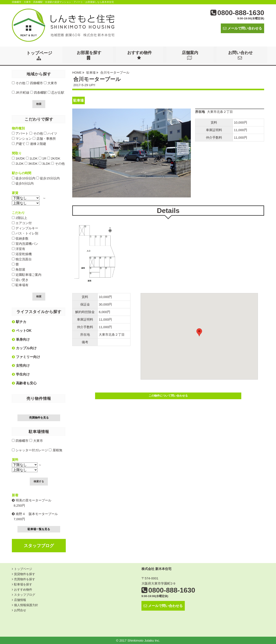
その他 (19, 83)
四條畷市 (34, 83)
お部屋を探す (90, 56)
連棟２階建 (36, 144)
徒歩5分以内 (23, 183)
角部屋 (19, 269)
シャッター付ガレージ (30, 450)
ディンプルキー (25, 228)
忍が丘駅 (56, 92)
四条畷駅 (38, 92)
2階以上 (20, 218)
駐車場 (92, 72)
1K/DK (18, 158)
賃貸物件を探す (25, 574)
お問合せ (20, 610)
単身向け (21, 339)
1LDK (32, 158)
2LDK (18, 163)
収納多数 (20, 238)
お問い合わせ (241, 56)
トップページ (39, 56)
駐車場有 (20, 285)
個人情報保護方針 (27, 605)
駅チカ (19, 322)
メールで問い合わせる (242, 28)
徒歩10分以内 (24, 178)
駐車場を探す (24, 584)
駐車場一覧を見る (39, 529)
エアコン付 (22, 223)
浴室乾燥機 (22, 254)
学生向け (21, 374)
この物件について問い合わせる (168, 395)
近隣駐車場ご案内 (27, 274)
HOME (77, 72)
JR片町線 (21, 92)
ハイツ (50, 133)
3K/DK (31, 163)
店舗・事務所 (44, 138)
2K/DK (54, 158)
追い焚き (20, 280)
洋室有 (19, 249)
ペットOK (22, 330)
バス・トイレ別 (25, 233)
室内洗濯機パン (25, 243)
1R (42, 158)
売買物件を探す (25, 579)
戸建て (19, 144)
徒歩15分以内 (48, 178)
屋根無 (55, 450)
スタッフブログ (39, 545)
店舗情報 (20, 600)
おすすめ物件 (140, 56)
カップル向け (24, 348)
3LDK (45, 163)
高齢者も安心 (24, 383)
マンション (22, 138)
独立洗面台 (22, 259)
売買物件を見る (39, 417)
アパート (20, 133)
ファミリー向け (26, 357)
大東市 (50, 83)
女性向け (21, 365)
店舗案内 (191, 56)
